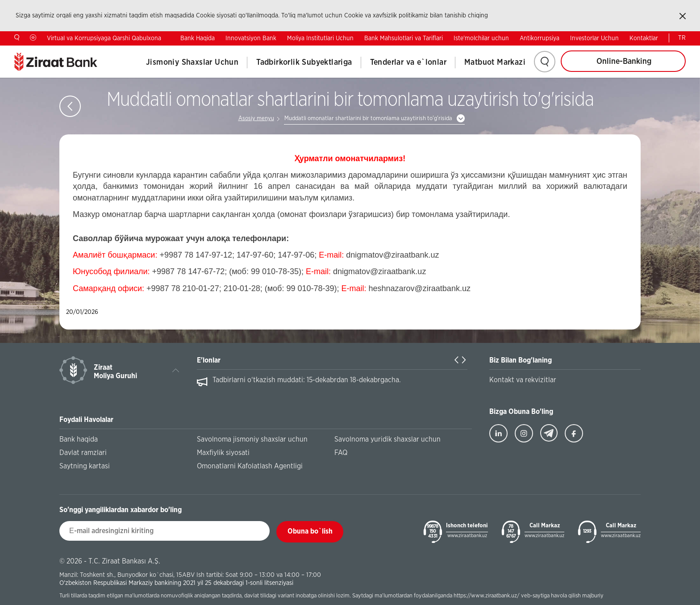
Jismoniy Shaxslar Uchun (192, 63)
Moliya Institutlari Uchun (320, 38)
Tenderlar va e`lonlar (408, 63)
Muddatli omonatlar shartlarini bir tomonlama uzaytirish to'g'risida (368, 119)
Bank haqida (79, 439)
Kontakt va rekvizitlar (523, 380)
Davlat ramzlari (83, 453)
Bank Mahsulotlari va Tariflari (404, 38)
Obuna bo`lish (310, 531)
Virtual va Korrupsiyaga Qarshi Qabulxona (104, 38)
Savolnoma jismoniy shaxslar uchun (252, 439)
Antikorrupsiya (540, 38)
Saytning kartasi (85, 466)
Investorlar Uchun (594, 38)
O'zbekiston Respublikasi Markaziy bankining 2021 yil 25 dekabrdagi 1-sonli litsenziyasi (176, 583)
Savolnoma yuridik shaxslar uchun (387, 439)
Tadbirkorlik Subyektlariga (304, 63)
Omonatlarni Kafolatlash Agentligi (250, 466)
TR (682, 38)
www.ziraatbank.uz (467, 536)
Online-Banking (624, 62)
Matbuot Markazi (495, 63)
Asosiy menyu (256, 119)
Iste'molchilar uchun (481, 38)
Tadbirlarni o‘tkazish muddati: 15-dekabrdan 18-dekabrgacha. (307, 380)
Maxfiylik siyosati (223, 453)
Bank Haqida (198, 38)
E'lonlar (209, 360)
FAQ (341, 453)
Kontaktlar (644, 38)
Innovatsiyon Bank (251, 38)
